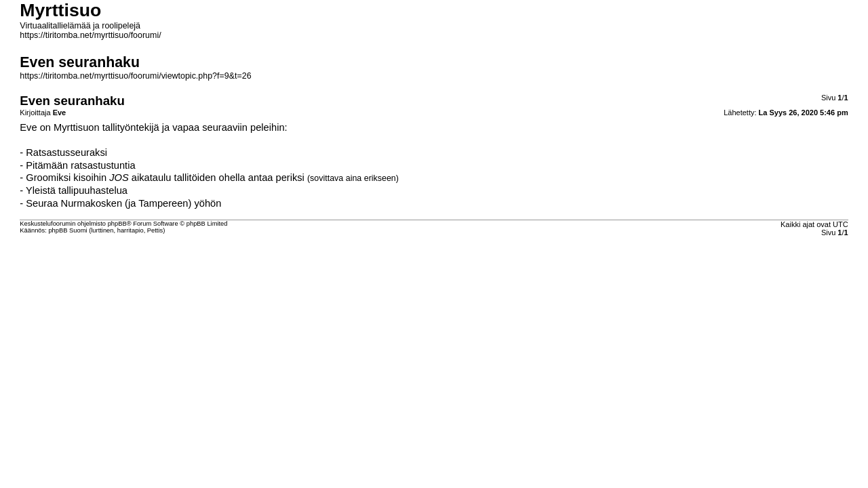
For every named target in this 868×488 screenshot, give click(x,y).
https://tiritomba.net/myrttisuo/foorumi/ (90, 35)
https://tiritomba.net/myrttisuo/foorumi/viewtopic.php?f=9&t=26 (135, 76)
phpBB (117, 224)
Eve (28, 127)
